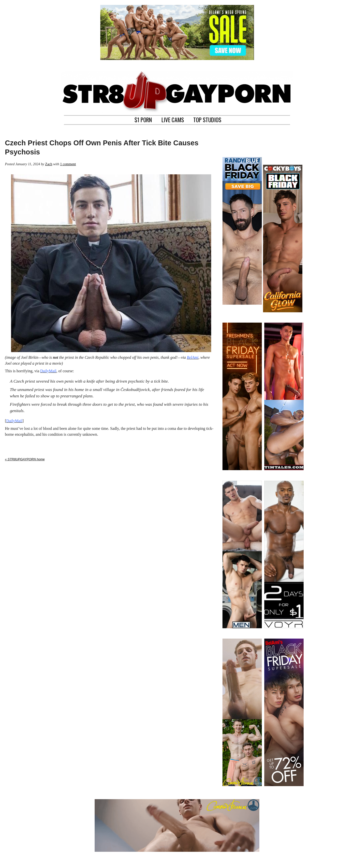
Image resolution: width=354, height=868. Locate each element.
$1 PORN (143, 119)
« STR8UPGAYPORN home (25, 459)
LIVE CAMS (173, 119)
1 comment (68, 164)
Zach (49, 164)
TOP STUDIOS (207, 119)
